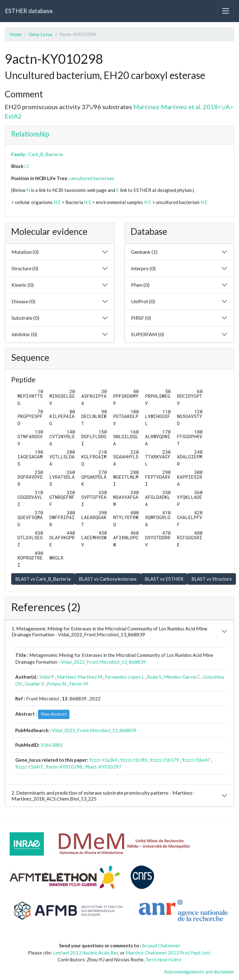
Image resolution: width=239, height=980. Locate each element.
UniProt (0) (143, 301)
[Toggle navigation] (226, 11)
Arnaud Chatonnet (161, 945)
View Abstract (54, 714)
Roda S (154, 677)
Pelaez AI (57, 684)
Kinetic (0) (23, 285)
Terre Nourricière (163, 959)
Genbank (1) (144, 252)
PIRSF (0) (141, 318)
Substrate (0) (25, 318)
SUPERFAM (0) (148, 334)
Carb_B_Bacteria (46, 154)
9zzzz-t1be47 (196, 760)
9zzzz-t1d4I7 (29, 767)
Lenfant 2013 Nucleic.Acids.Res (86, 953)
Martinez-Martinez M (80, 677)
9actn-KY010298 (64, 767)
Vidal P (47, 677)
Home (16, 34)
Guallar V (35, 684)
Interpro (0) (143, 268)
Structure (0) (25, 268)
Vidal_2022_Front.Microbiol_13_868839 (103, 662)
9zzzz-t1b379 (164, 760)
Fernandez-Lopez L (124, 677)
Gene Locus (41, 34)
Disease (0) (23, 301)
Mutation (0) (25, 252)
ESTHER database (29, 11)
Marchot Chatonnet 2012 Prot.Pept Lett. (168, 953)
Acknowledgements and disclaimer (199, 972)
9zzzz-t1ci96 (134, 760)
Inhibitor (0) (24, 334)
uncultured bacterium (92, 178)
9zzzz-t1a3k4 (103, 760)
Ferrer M (79, 684)
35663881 (52, 745)
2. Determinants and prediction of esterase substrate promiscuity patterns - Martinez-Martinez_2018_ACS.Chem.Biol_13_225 (103, 796)
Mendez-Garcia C (182, 677)
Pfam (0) (140, 285)
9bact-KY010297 (103, 767)
